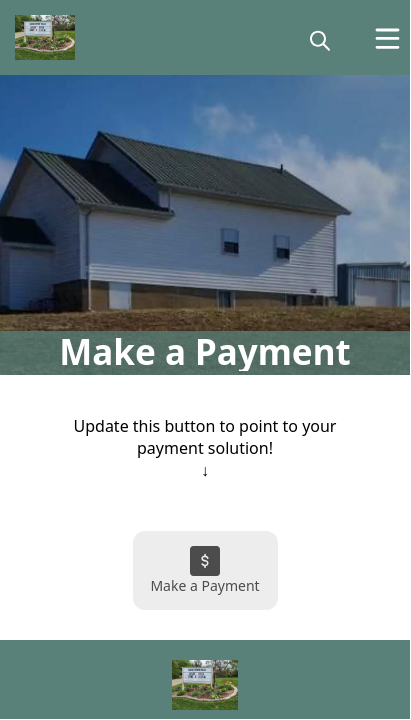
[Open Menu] (387, 38)
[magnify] (320, 40)
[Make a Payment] (205, 570)
